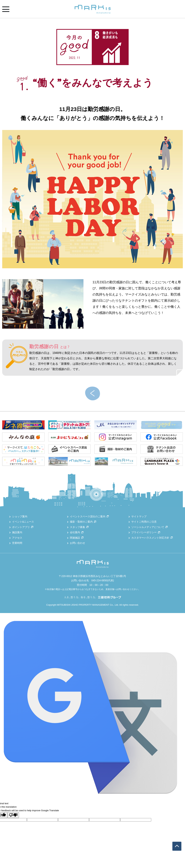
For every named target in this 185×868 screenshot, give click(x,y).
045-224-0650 (99, 580)
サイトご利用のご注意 (144, 522)
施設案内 (17, 532)
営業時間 (17, 543)
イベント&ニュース (23, 522)
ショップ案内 (20, 516)
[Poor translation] (13, 815)
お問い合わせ (78, 543)
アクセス (17, 538)
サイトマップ (139, 516)
